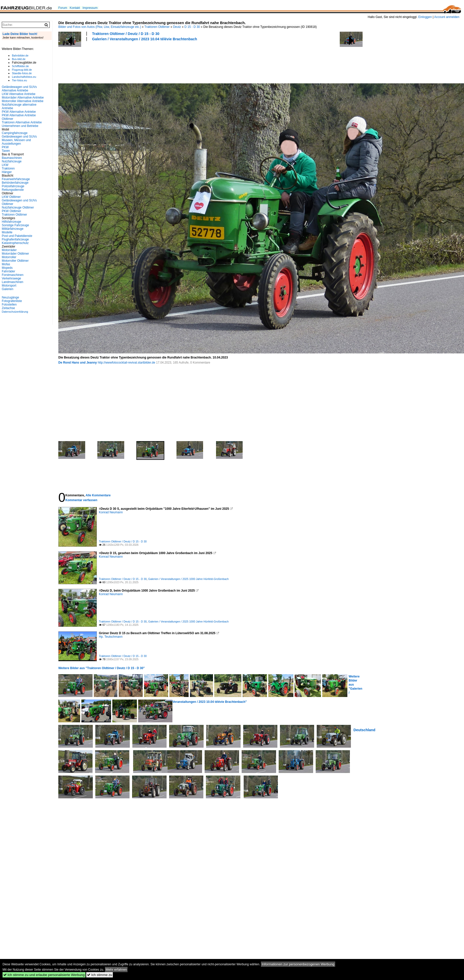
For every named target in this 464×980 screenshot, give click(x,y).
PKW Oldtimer (11, 211)
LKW (5, 165)
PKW (5, 147)
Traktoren (8, 168)
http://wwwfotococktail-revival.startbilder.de (126, 363)
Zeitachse (8, 308)
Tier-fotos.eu (19, 80)
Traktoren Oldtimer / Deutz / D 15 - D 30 (126, 34)
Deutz (177, 27)
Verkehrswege (11, 278)
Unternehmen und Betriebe (20, 126)
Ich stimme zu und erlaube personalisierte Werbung (44, 975)
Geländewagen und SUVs (19, 137)
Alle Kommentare (98, 495)
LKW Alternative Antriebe (19, 94)
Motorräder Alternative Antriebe (23, 98)
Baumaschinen (12, 158)
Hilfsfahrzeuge (12, 222)
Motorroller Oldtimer (15, 261)
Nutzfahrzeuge (12, 161)
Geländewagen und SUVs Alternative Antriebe (19, 89)
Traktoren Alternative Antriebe (22, 122)
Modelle (7, 232)
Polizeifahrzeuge (13, 186)
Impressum (90, 8)
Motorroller (9, 257)
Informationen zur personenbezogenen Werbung (298, 964)
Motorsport (9, 286)
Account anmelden (447, 17)
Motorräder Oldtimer (15, 254)
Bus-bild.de (19, 59)
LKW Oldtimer (11, 197)
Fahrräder (8, 271)
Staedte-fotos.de (22, 73)
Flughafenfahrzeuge (15, 239)
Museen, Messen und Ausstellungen (16, 142)
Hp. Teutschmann (111, 637)
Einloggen (425, 17)
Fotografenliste (12, 301)
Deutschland (364, 730)
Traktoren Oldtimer (157, 27)
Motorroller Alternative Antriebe (23, 101)
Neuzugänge (10, 297)
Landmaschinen (13, 282)
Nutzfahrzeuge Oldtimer (18, 208)
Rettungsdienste (13, 190)
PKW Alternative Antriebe (19, 112)
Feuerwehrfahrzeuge (16, 179)
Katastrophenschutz (15, 243)
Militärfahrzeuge (13, 229)
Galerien (7, 289)
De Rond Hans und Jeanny (78, 363)
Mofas (6, 264)
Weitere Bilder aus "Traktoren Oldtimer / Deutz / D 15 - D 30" (102, 668)
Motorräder (9, 250)
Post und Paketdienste (17, 236)
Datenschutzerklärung (15, 312)
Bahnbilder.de (20, 55)
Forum (63, 8)
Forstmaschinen (13, 275)
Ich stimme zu (100, 975)
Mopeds (7, 268)
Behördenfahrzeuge (15, 183)
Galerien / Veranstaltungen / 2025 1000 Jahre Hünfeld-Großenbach (188, 579)
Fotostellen (9, 305)
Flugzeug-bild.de (22, 70)
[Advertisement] (151, 62)
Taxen (6, 151)
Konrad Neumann (111, 512)
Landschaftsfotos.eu (24, 77)
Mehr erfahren (116, 969)
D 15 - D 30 (192, 27)
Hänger (7, 172)
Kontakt (75, 8)
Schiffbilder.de (20, 66)
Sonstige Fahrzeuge (15, 225)
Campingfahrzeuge (15, 133)
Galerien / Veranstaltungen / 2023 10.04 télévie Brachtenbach (145, 39)
